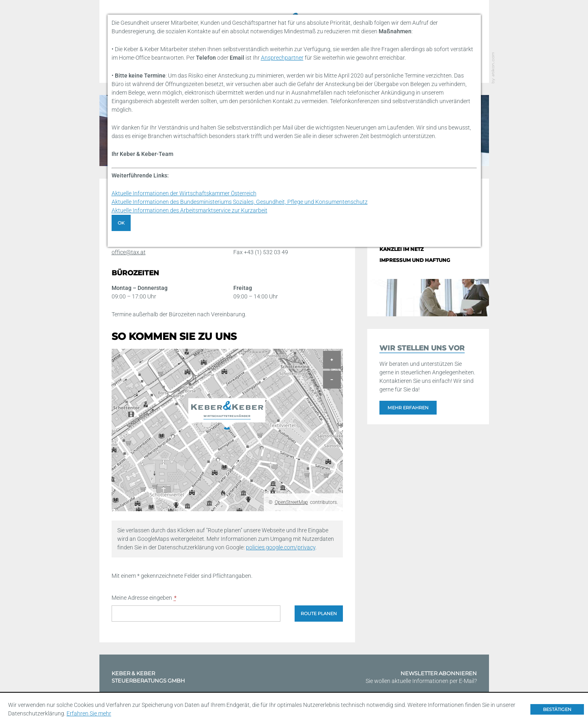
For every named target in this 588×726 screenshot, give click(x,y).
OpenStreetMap (291, 502)
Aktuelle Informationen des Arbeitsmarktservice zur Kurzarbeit (190, 210)
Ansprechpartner (282, 58)
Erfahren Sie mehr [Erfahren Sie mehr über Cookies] (89, 713)
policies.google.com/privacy (281, 547)
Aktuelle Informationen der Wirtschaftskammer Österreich (184, 193)
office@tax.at (129, 252)
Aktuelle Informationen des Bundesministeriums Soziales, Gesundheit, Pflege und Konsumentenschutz (240, 202)
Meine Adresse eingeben (144, 598)
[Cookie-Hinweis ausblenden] (557, 709)
